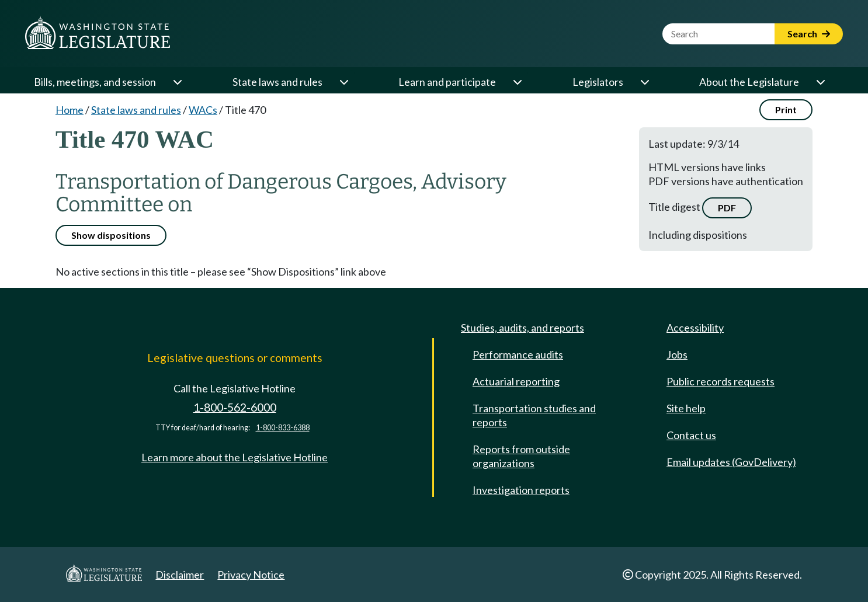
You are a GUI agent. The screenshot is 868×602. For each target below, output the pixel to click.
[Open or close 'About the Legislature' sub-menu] (820, 82)
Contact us (691, 435)
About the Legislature (749, 82)
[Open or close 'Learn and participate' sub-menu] (517, 82)
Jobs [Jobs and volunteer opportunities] (677, 354)
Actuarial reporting (516, 381)
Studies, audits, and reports (522, 328)
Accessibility (695, 328)
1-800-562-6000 (235, 407)
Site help (686, 408)
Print (786, 109)
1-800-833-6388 (283, 428)
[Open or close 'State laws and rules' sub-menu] (343, 82)
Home (70, 110)
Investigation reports (521, 490)
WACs (203, 110)
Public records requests (721, 381)
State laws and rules (277, 82)
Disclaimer (180, 575)
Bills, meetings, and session (95, 82)
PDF (727, 208)
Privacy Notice (251, 575)
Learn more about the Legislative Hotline (235, 457)
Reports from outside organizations (521, 456)
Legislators (598, 82)
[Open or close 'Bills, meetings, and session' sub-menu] (177, 82)
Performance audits (518, 354)
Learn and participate (447, 82)
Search (809, 34)
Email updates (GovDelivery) (731, 462)
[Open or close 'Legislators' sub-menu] (644, 82)
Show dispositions (111, 235)
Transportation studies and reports (534, 415)
